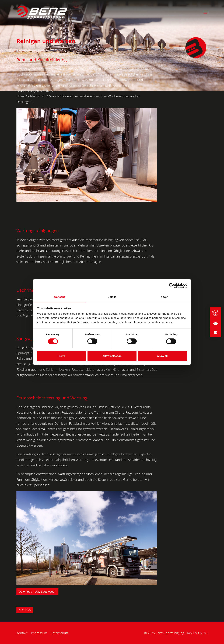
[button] (206, 12)
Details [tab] (112, 297)
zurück (25, 610)
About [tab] (164, 297)
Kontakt (22, 633)
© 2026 (176, 633)
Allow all (162, 356)
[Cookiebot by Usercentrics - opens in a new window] (172, 285)
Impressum (39, 633)
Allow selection (112, 356)
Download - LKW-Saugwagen (37, 592)
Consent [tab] (60, 297)
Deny (62, 356)
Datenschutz (60, 633)
